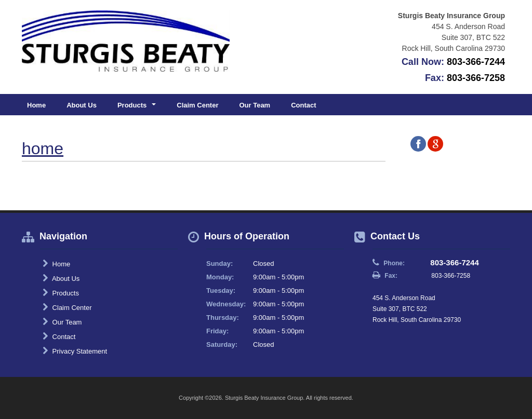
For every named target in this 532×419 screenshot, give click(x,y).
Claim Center (197, 105)
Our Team (255, 105)
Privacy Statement (75, 351)
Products (61, 293)
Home (36, 105)
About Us (82, 105)
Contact (303, 105)
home (43, 148)
